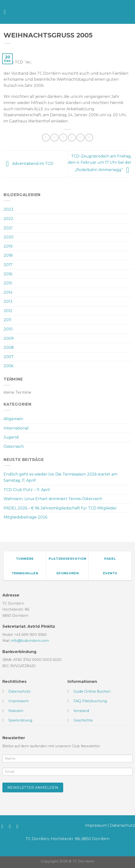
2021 (8, 228)
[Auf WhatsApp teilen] (46, 138)
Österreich (14, 447)
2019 (8, 246)
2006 (8, 366)
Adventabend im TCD (29, 164)
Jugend (11, 437)
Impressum (96, 825)
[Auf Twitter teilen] (63, 138)
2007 (9, 357)
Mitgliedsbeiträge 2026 (25, 517)
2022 (8, 219)
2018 (8, 255)
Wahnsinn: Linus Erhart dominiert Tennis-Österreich (53, 499)
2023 (8, 209)
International (16, 428)
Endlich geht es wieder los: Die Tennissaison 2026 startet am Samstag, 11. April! (60, 477)
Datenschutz (122, 825)
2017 (8, 265)
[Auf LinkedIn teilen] (89, 138)
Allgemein (13, 419)
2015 (8, 283)
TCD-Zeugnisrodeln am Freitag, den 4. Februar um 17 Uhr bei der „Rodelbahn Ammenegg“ (100, 163)
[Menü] (6, 12)
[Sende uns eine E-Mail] (19, 826)
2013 (8, 301)
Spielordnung (20, 720)
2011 (8, 320)
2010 (8, 329)
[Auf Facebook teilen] (55, 138)
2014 (8, 292)
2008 (9, 348)
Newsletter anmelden (33, 787)
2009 (9, 338)
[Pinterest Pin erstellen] (80, 138)
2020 (9, 237)
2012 (8, 311)
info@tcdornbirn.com (30, 641)
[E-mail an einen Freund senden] (72, 138)
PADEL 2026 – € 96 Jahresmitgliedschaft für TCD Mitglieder (60, 508)
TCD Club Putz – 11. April (27, 490)
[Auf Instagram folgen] (11, 826)
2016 (8, 274)
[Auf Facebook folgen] (4, 826)
